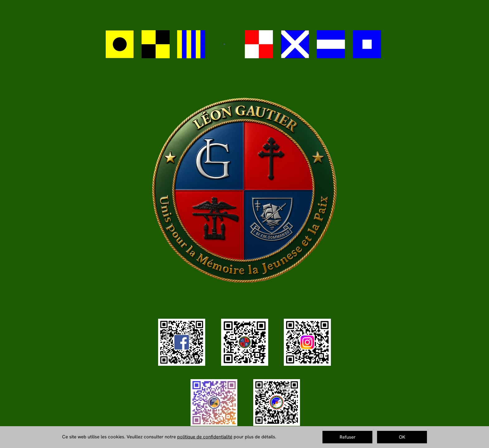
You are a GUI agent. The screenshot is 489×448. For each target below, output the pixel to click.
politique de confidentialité (205, 437)
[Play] (224, 44)
